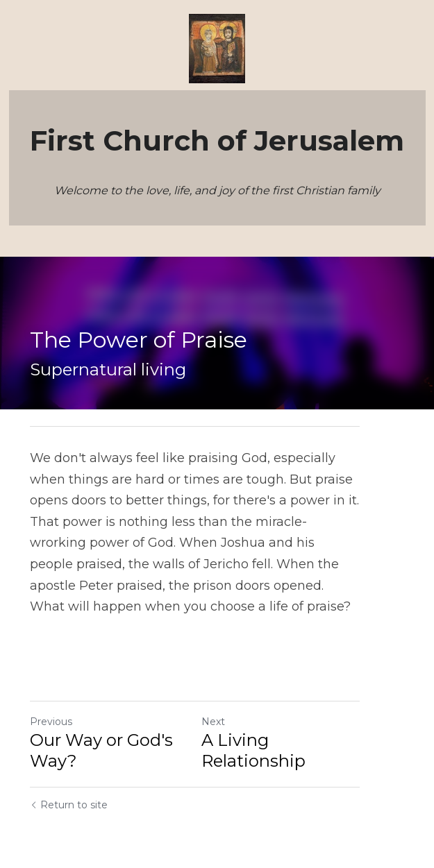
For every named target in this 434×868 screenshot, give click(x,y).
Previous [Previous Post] (51, 701)
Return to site (69, 784)
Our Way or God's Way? (101, 730)
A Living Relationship (312, 719)
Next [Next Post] (236, 701)
